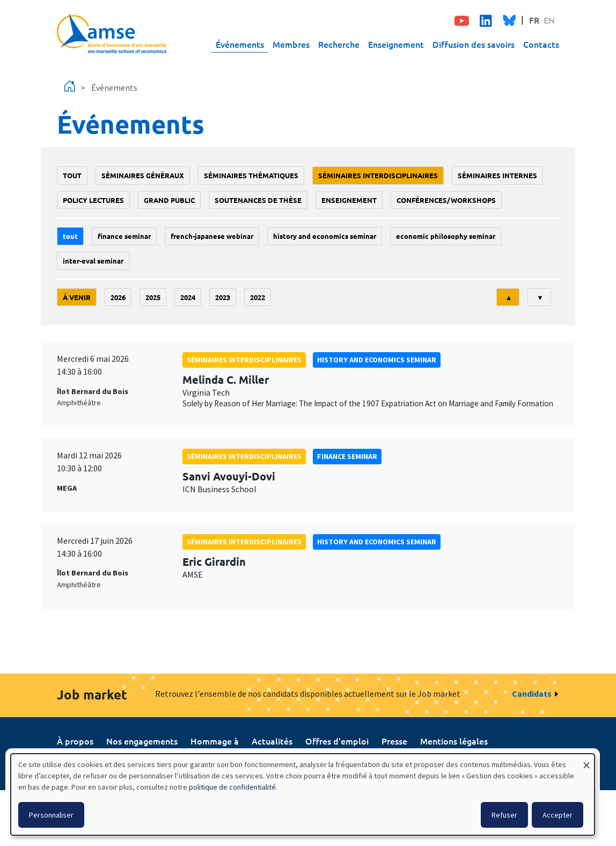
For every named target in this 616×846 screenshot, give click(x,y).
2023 (223, 297)
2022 (258, 297)
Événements (240, 44)
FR (534, 20)
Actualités (272, 741)
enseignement (349, 200)
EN (549, 20)
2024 (188, 297)
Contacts (541, 44)
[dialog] (303, 794)
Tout (72, 175)
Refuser (504, 815)
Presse (394, 741)
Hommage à (215, 741)
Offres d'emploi (337, 741)
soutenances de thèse (258, 200)
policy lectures (93, 200)
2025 (153, 297)
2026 (118, 297)
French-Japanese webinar (212, 236)
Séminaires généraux (143, 175)
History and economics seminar (325, 236)
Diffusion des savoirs (474, 44)
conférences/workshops (446, 200)
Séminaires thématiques (251, 175)
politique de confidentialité (232, 787)
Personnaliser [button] (51, 815)
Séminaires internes (497, 175)
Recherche (339, 44)
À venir (77, 297)
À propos (75, 741)
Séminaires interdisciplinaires (378, 175)
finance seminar (124, 236)
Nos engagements (142, 741)
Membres (291, 44)
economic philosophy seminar (446, 236)
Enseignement (396, 44)
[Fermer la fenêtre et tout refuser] (586, 760)
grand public (169, 200)
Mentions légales (454, 741)
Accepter (558, 815)
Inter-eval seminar (93, 261)
